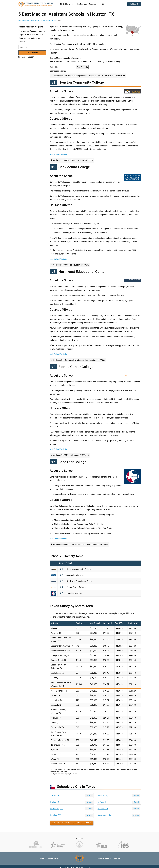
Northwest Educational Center (79, 581)
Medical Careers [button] (67, 4)
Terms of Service (104, 859)
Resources (93, 4)
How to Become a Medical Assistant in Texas (43, 20)
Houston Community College (79, 569)
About (42, 859)
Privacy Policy (54, 859)
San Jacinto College (75, 575)
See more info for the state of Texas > (71, 823)
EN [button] (104, 4)
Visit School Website (59, 155)
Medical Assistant (24, 20)
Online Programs (81, 4)
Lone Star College (74, 593)
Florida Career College (76, 587)
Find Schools (134, 4)
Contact (118, 859)
